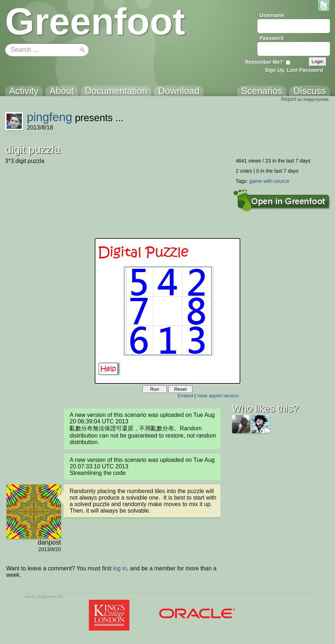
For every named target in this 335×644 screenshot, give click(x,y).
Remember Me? (264, 62)
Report (289, 99)
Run (154, 389)
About (29, 596)
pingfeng (49, 117)
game (255, 181)
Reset (180, 389)
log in (120, 568)
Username (272, 15)
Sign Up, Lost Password (294, 70)
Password (272, 38)
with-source (276, 181)
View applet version (218, 396)
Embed (185, 396)
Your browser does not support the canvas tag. (167, 311)
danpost (49, 542)
